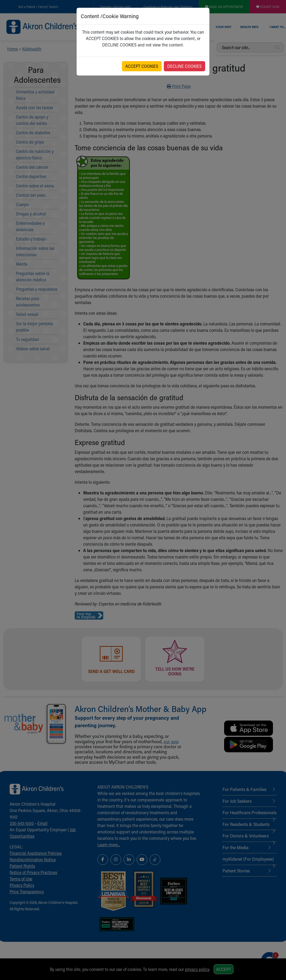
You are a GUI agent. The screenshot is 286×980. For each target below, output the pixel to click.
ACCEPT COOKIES (142, 66)
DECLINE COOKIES (184, 66)
